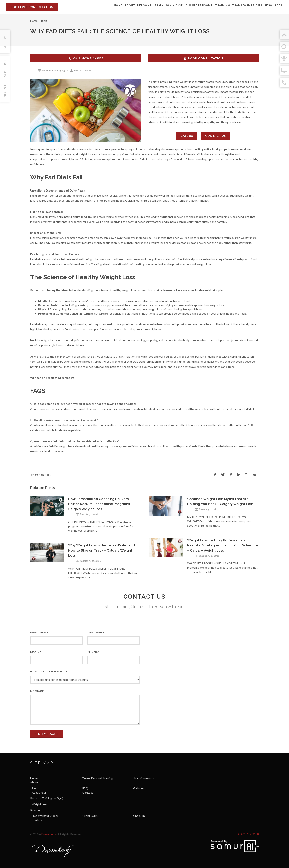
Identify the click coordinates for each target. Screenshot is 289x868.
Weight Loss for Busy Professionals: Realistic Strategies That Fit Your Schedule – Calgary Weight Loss (223, 545)
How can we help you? (49, 672)
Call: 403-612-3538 (86, 58)
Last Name (97, 632)
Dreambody (49, 834)
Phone (93, 652)
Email (36, 652)
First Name (40, 632)
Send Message (46, 734)
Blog (44, 21)
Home (34, 21)
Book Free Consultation (32, 7)
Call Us (187, 136)
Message (37, 691)
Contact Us (215, 136)
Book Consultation (203, 58)
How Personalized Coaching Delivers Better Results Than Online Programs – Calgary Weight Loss (100, 504)
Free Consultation (5, 79)
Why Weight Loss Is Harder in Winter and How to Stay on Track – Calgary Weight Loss (102, 550)
